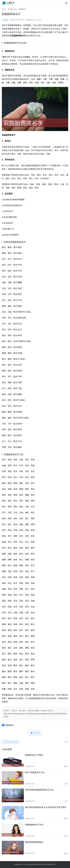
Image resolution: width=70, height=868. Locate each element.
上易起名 (5, 20)
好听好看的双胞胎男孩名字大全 (39, 790)
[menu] (66, 3)
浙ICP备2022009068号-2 (48, 865)
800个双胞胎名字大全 (35, 772)
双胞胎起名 (30, 20)
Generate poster (11, 742)
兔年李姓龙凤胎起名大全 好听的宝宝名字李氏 (46, 807)
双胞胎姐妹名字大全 (34, 825)
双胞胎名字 (9, 725)
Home (4, 9)
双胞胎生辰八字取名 (34, 755)
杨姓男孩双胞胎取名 (34, 842)
